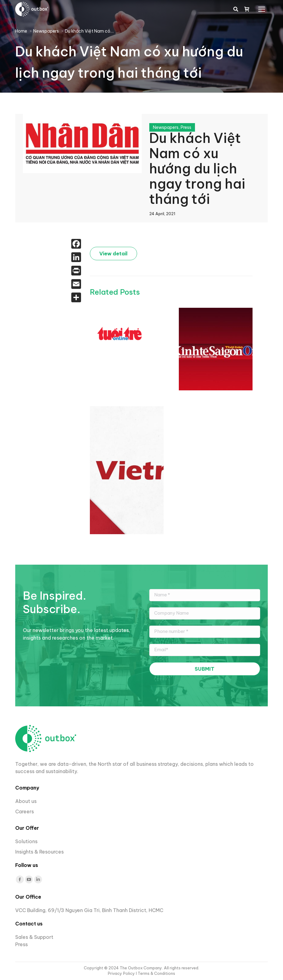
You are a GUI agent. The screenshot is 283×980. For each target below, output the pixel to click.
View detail (113, 254)
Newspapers (166, 127)
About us (26, 801)
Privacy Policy (122, 973)
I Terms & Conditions (156, 973)
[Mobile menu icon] (262, 9)
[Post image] (120, 333)
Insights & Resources (39, 852)
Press (186, 127)
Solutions (26, 841)
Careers (25, 811)
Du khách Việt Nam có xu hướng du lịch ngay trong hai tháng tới (197, 169)
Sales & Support (34, 937)
